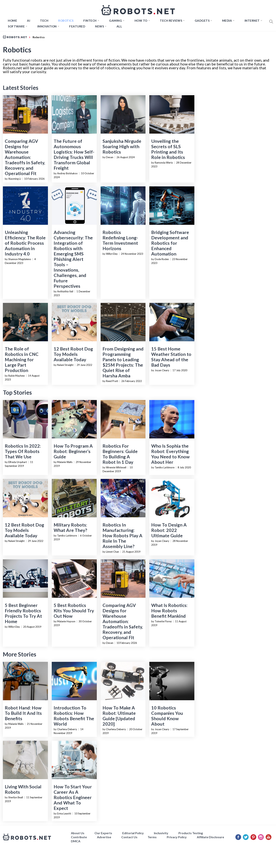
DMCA (76, 841)
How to (141, 21)
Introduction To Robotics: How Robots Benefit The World (74, 716)
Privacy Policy (177, 837)
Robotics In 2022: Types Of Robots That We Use (23, 451)
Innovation (47, 26)
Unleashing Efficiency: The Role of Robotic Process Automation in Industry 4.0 (25, 243)
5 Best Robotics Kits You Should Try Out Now (74, 611)
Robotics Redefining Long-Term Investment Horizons (120, 240)
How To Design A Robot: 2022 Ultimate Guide (169, 530)
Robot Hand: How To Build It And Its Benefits (23, 713)
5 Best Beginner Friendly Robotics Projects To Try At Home (23, 613)
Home (12, 21)
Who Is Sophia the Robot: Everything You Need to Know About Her (170, 454)
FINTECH (90, 21)
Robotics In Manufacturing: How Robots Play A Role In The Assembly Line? (122, 536)
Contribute (79, 837)
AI (29, 21)
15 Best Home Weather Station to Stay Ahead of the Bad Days (171, 357)
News (99, 26)
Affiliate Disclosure (210, 837)
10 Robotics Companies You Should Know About (167, 716)
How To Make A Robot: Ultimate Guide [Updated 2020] (119, 716)
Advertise (104, 837)
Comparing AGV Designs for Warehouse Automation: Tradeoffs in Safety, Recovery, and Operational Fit (25, 157)
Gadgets (202, 21)
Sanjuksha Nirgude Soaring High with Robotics (122, 146)
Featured (77, 26)
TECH (44, 21)
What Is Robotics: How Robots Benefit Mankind (169, 611)
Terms (152, 837)
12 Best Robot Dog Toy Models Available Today (73, 354)
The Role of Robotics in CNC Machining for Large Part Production (22, 360)
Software (16, 26)
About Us (78, 833)
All (119, 26)
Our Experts (103, 833)
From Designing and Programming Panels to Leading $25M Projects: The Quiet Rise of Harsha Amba (123, 362)
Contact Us (129, 837)
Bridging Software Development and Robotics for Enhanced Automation (170, 243)
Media (227, 21)
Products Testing (191, 833)
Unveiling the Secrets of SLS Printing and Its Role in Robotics (168, 149)
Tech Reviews (171, 21)
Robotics (66, 21)
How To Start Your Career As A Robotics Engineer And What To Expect (73, 797)
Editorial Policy (133, 833)
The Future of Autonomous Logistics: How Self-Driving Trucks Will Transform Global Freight (74, 155)
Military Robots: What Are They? (70, 527)
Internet (252, 21)
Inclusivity (161, 833)
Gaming (115, 21)
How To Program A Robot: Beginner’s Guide (73, 451)
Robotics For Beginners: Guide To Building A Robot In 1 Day (120, 454)
